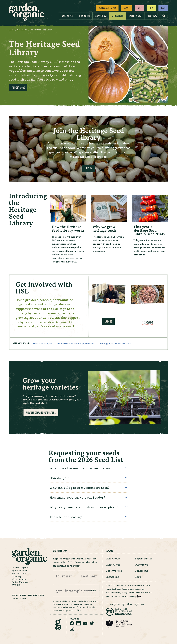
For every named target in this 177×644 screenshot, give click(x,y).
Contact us (141, 571)
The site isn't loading (88, 517)
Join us (108, 322)
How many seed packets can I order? (88, 498)
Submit (94, 591)
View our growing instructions (41, 413)
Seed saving (148, 323)
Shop (140, 8)
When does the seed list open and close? (88, 468)
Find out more (18, 88)
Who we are (68, 16)
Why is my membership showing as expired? (88, 507)
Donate (127, 8)
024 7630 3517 (19, 598)
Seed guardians (42, 344)
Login (163, 8)
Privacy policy (115, 604)
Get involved (117, 16)
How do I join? (88, 478)
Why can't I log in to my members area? (88, 488)
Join (151, 8)
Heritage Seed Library (107, 8)
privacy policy (74, 610)
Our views (152, 16)
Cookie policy (136, 604)
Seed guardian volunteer (115, 344)
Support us (101, 16)
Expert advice (135, 16)
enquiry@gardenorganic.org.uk (28, 595)
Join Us (89, 168)
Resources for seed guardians (76, 344)
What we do (84, 16)
